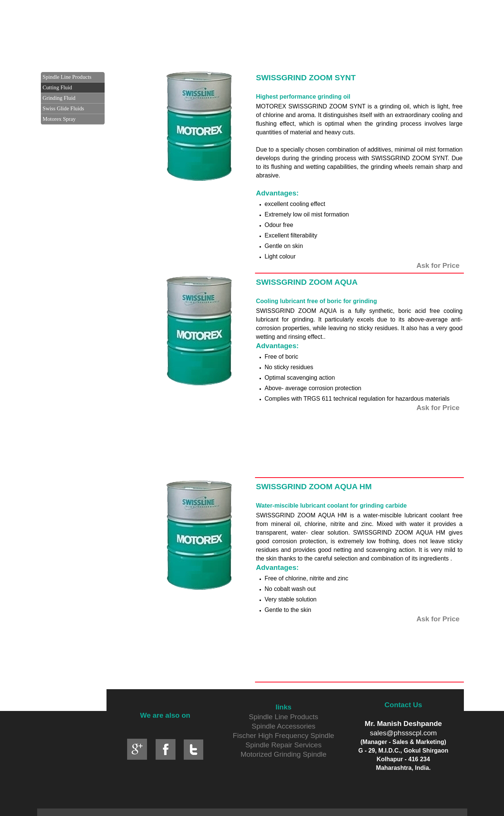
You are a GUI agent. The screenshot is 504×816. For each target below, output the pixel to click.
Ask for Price (438, 265)
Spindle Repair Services (284, 745)
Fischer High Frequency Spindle (283, 736)
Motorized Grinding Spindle (283, 754)
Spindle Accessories (283, 726)
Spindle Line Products (284, 717)
